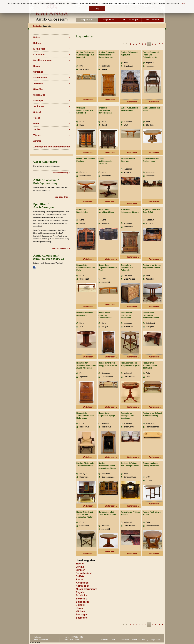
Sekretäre (38, 83)
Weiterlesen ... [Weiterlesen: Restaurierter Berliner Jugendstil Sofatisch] (155, 307)
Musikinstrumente (42, 60)
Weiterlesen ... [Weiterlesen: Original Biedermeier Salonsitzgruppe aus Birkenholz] (89, 100)
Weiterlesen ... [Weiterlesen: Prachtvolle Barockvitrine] (89, 259)
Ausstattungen (131, 20)
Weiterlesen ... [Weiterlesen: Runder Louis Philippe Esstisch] (133, 554)
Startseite (104, 640)
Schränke (38, 72)
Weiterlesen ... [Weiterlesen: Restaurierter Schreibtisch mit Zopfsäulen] (155, 407)
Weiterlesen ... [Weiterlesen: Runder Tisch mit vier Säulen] (155, 554)
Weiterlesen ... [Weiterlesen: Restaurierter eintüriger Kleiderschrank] (111, 357)
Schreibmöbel (40, 78)
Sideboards (39, 95)
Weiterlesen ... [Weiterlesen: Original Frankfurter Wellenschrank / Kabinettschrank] (111, 100)
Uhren (36, 124)
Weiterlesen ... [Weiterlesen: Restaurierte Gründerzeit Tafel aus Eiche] (89, 307)
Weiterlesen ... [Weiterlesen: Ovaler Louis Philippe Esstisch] (89, 201)
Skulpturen (39, 106)
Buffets (37, 43)
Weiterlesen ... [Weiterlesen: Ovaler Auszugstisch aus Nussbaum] (133, 153)
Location (97, 3)
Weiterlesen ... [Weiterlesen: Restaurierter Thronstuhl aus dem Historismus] (89, 457)
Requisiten (109, 20)
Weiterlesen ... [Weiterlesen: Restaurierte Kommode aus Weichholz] (133, 307)
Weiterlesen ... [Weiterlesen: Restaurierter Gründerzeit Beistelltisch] (133, 357)
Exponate (87, 20)
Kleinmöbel (39, 49)
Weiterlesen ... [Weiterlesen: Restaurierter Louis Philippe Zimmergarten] (133, 407)
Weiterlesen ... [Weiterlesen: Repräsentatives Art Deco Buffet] (155, 259)
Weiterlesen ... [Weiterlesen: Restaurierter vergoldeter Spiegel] (111, 457)
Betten (37, 37)
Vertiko (37, 129)
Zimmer (37, 141)
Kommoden (39, 55)
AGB (113, 640)
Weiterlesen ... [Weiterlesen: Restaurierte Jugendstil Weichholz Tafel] (111, 305)
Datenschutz (124, 640)
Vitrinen (37, 135)
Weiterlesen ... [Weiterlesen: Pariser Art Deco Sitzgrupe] (133, 204)
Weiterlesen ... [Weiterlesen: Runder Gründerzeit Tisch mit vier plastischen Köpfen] (89, 554)
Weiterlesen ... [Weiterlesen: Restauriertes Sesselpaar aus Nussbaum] (133, 457)
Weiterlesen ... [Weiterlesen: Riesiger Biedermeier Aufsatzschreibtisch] (89, 506)
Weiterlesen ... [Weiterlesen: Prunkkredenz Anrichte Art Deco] (111, 259)
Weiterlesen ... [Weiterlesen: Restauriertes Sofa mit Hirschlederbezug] (155, 457)
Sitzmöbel (38, 89)
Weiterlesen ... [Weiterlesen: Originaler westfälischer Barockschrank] (111, 153)
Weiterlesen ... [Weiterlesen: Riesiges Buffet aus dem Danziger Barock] (133, 506)
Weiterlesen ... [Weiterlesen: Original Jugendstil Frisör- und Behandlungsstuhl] (155, 102)
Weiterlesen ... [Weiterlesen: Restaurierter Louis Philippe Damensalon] (111, 407)
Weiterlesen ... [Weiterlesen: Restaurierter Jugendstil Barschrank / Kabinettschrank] (89, 407)
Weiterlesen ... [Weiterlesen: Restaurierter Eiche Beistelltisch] (89, 357)
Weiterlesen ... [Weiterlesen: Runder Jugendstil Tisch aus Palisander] (111, 551)
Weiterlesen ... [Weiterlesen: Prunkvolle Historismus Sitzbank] (133, 257)
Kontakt (86, 3)
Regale (37, 66)
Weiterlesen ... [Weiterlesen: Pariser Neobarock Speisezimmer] (155, 201)
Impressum (156, 640)
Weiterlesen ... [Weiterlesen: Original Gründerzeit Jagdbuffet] (133, 102)
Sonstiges (38, 101)
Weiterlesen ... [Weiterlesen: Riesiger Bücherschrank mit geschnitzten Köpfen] (111, 506)
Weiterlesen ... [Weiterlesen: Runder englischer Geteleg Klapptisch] (155, 504)
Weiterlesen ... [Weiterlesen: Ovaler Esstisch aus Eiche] (155, 153)
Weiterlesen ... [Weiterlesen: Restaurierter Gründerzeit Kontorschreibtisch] (155, 357)
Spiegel (37, 112)
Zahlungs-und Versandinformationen (52, 147)
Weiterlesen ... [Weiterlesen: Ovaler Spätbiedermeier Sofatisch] (111, 201)
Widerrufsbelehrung (140, 640)
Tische (37, 118)
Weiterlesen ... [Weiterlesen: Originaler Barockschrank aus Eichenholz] (89, 153)
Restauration (153, 20)
